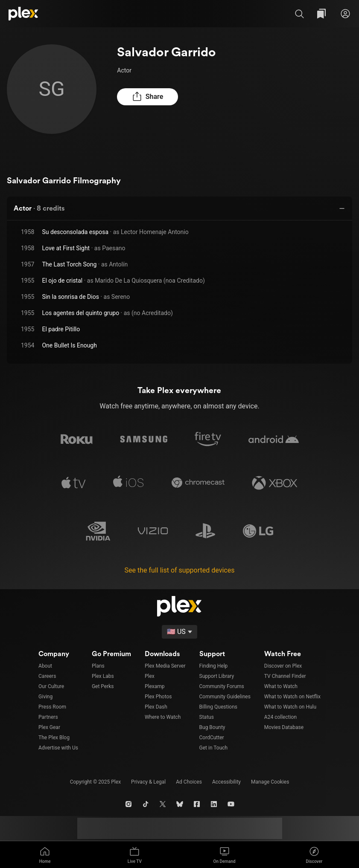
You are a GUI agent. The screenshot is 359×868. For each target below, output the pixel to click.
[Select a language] (179, 632)
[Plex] (23, 14)
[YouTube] (231, 804)
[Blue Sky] (180, 804)
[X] (163, 804)
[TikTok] (146, 804)
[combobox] (169, 14)
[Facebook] (197, 804)
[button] (299, 14)
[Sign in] (345, 14)
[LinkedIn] (214, 804)
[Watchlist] (321, 14)
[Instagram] (128, 804)
